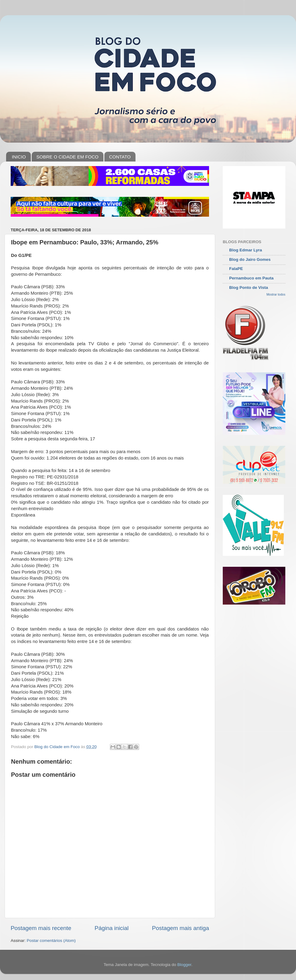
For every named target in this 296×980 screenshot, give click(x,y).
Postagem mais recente (41, 928)
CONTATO (120, 157)
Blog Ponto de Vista (249, 288)
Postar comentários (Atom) (51, 941)
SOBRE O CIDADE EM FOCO (67, 157)
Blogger (184, 965)
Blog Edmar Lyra (246, 250)
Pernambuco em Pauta (251, 278)
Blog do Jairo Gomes (250, 259)
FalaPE (236, 269)
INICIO (19, 157)
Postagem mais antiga (180, 928)
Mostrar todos (276, 295)
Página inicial (112, 928)
